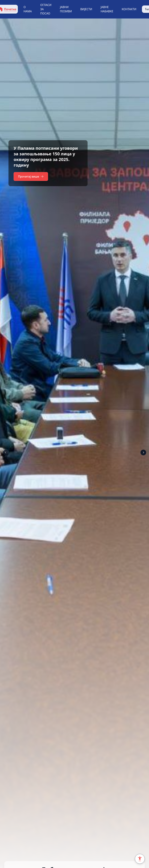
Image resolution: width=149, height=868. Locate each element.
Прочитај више (31, 176)
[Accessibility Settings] (140, 859)
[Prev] (6, 452)
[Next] (143, 452)
